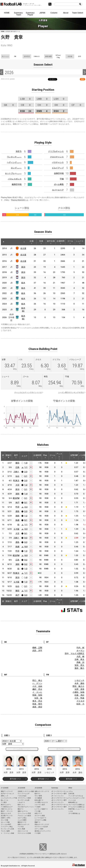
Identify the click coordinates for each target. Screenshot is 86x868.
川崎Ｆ (16, 472)
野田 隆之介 (78, 686)
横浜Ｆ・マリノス (7, 811)
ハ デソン (37, 683)
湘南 (17, 516)
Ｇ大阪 (16, 529)
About (66, 13)
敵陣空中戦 (17, 184)
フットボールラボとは (76, 796)
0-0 (26, 547)
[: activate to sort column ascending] (9, 242)
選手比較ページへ (64, 749)
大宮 (17, 485)
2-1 (26, 476)
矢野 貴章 (79, 689)
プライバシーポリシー (42, 854)
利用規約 (23, 854)
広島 (17, 467)
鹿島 (17, 511)
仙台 (17, 476)
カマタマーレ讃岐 (40, 820)
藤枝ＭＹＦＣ (22, 822)
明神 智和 (37, 695)
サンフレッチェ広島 (7, 829)
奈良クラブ (38, 813)
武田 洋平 (37, 651)
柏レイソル (5, 800)
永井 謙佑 (79, 683)
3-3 (26, 529)
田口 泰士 (37, 680)
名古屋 (23, 248)
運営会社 (53, 854)
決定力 (19, 151)
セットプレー (13, 173)
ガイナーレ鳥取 (40, 816)
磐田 (17, 463)
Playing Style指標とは (20, 200)
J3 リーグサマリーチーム (60, 805)
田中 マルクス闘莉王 (75, 654)
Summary (55, 788)
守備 (62, 179)
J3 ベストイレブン (58, 809)
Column (54, 13)
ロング (16, 168)
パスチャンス (58, 162)
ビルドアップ (58, 168)
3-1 (26, 498)
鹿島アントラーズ (7, 791)
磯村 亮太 (37, 689)
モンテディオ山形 (24, 800)
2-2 (26, 507)
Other (70, 788)
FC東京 (16, 481)
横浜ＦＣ (21, 809)
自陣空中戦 (59, 173)
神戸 (17, 503)
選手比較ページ (15, 779)
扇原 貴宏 (37, 707)
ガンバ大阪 (5, 820)
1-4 (26, 494)
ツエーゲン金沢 (40, 805)
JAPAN (42, 13)
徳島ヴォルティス (24, 824)
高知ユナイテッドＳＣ (42, 824)
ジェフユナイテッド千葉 (9, 798)
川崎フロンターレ (7, 809)
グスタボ (80, 701)
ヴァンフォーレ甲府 (24, 813)
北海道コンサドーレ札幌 (26, 791)
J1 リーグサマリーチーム (60, 791)
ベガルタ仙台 (22, 796)
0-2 (26, 560)
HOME (7, 13)
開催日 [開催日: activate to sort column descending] (9, 456)
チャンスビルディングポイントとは (28, 392)
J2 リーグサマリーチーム (60, 798)
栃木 (23, 283)
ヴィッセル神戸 (6, 824)
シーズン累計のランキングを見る (71, 392)
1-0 (26, 463)
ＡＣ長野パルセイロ (41, 802)
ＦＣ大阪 (38, 811)
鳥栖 (17, 520)
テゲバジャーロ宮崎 (24, 833)
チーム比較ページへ (22, 749)
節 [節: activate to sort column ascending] (3, 456)
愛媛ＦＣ (38, 822)
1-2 (26, 485)
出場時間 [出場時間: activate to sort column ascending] (61, 242)
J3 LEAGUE (38, 788)
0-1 (26, 503)
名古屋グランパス (7, 816)
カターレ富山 (22, 818)
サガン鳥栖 (21, 829)
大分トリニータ (23, 831)
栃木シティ (21, 805)
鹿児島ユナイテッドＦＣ (43, 831)
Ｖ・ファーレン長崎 (7, 833)
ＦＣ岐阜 (38, 807)
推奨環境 (30, 854)
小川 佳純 (37, 686)
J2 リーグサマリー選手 (59, 800)
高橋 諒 (80, 662)
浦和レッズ (5, 796)
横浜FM (16, 498)
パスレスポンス (15, 179)
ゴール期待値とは (74, 813)
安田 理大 (79, 665)
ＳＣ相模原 (38, 798)
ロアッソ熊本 (39, 829)
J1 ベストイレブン (58, 796)
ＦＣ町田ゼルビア (7, 807)
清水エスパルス (6, 813)
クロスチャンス (57, 157)
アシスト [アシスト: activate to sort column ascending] (59, 456)
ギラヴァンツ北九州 (41, 827)
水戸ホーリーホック (7, 794)
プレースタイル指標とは (76, 805)
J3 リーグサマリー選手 (59, 807)
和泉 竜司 (37, 704)
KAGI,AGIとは (73, 802)
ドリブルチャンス (56, 151)
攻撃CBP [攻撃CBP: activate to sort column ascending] (74, 456)
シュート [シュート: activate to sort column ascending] (80, 242)
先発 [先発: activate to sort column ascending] (41, 242)
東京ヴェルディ (6, 805)
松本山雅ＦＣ (39, 800)
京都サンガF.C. (6, 818)
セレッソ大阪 (5, 822)
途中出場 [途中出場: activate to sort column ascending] (51, 242)
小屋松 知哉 (78, 692)
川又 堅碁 (79, 698)
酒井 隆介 (79, 668)
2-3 (26, 472)
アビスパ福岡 (5, 831)
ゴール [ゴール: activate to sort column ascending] (70, 242)
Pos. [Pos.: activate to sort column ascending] (45, 456)
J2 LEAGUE (21, 788)
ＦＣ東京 (4, 802)
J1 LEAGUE (5, 788)
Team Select (78, 13)
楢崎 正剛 (37, 648)
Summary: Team (19, 14)
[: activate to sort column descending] (4, 242)
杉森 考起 (79, 695)
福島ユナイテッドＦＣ (42, 791)
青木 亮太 (37, 701)
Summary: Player (30, 14)
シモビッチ (79, 680)
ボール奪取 (59, 184)
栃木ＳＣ (38, 794)
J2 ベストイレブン (58, 802)
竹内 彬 (80, 648)
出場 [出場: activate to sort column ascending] (32, 242)
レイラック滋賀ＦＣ (41, 809)
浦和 (17, 494)
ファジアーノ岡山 (7, 827)
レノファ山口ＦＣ (40, 818)
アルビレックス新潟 (24, 816)
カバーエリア (58, 190)
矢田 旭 (38, 698)
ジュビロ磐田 (22, 820)
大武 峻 (80, 656)
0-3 (26, 538)
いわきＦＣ (21, 802)
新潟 (23, 267)
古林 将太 (79, 659)
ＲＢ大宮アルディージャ (26, 807)
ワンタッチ (14, 157)
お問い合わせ (61, 854)
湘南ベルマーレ (23, 811)
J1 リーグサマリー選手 (59, 794)
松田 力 (80, 704)
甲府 (17, 507)
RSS (82, 79)
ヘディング (14, 162)
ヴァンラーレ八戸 (24, 794)
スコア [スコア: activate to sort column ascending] (24, 456)
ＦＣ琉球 (38, 833)
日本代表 (71, 794)
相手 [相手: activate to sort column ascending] (16, 456)
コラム (71, 791)
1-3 (26, 551)
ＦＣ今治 (21, 827)
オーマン (80, 651)
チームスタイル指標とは (76, 807)
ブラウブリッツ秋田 (24, 798)
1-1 (26, 467)
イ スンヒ (37, 692)
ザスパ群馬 (38, 796)
